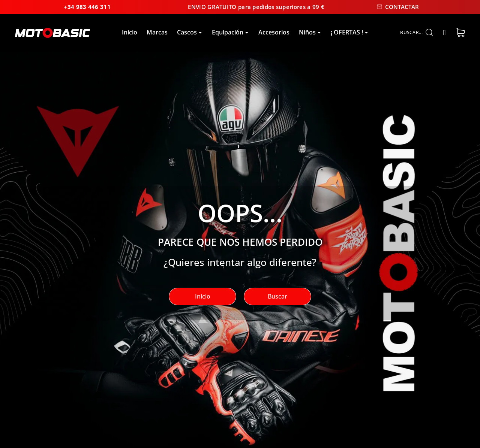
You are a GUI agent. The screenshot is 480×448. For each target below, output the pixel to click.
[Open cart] (460, 34)
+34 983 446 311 (41, 7)
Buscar (277, 298)
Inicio (203, 298)
